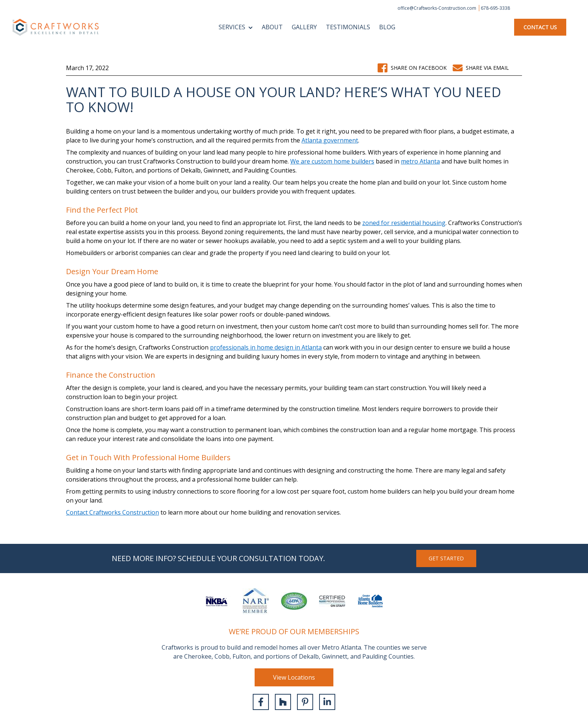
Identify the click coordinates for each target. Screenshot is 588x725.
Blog (387, 27)
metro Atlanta (420, 161)
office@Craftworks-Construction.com (437, 8)
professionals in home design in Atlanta (266, 347)
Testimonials (348, 27)
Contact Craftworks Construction (112, 512)
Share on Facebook (412, 68)
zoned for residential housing (404, 223)
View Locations (294, 677)
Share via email (481, 68)
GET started (446, 558)
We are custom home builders (332, 161)
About (272, 27)
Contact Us (540, 27)
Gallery (304, 27)
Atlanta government (330, 140)
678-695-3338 (495, 8)
